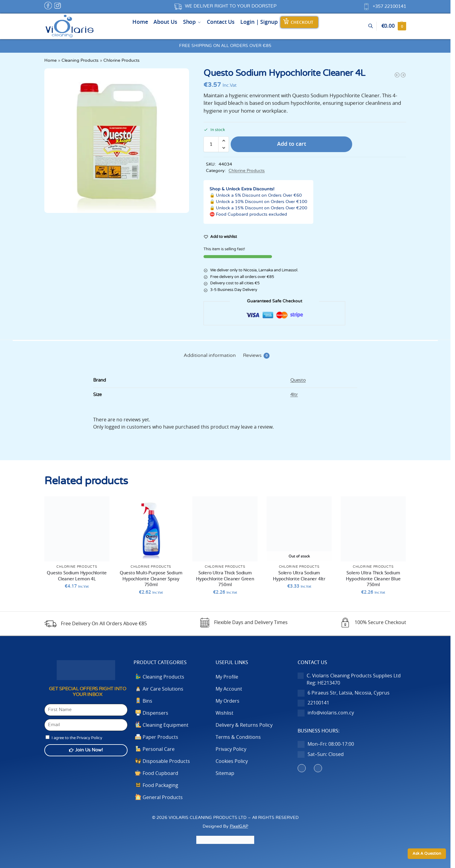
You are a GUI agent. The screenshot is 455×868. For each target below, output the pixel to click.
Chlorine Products (122, 61)
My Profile (227, 677)
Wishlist (224, 713)
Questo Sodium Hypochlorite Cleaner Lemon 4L (77, 576)
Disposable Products (166, 761)
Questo (298, 380)
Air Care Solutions (163, 689)
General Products (163, 798)
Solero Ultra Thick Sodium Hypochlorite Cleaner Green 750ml (225, 579)
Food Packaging (160, 785)
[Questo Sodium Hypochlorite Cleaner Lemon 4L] (403, 75)
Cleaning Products (80, 61)
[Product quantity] (211, 144)
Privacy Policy (231, 749)
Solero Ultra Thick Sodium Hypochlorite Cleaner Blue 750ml (373, 579)
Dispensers (155, 713)
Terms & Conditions (238, 737)
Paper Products (160, 737)
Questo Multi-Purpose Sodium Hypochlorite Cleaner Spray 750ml (151, 579)
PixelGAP (239, 826)
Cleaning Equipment (166, 725)
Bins (147, 701)
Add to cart (292, 144)
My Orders (228, 701)
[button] (394, 26)
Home (51, 61)
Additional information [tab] (210, 355)
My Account (229, 689)
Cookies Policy (232, 761)
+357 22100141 (389, 6)
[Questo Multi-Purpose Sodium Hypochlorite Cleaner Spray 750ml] (397, 75)
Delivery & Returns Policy (244, 725)
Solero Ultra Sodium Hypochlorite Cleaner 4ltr (299, 576)
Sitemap (225, 773)
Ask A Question (427, 854)
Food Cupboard (160, 773)
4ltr (294, 395)
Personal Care (159, 749)
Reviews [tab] (256, 356)
